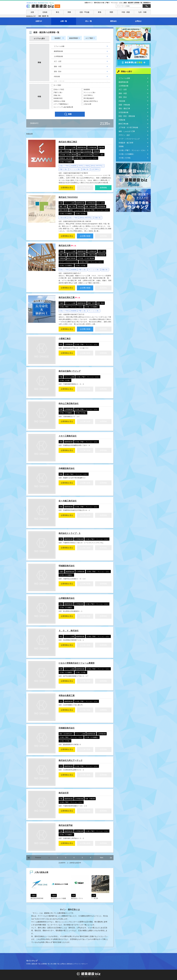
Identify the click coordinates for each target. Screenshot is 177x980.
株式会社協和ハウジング (70, 371)
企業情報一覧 (45, 964)
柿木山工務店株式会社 (69, 404)
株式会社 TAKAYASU (68, 197)
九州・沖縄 (142, 12)
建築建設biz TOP (31, 16)
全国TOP (39, 21)
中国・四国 (126, 12)
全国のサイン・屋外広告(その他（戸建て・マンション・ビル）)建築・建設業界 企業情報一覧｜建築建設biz (118, 3)
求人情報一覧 (55, 964)
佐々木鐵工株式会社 (68, 501)
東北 (58, 12)
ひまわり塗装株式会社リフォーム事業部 (77, 663)
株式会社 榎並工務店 (68, 142)
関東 (69, 12)
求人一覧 (88, 21)
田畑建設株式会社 (67, 728)
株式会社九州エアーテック (71, 760)
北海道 (45, 12)
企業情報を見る (67, 188)
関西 (111, 12)
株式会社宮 (64, 793)
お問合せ (138, 21)
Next (102, 858)
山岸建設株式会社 (67, 598)
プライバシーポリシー (81, 964)
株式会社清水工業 (67, 297)
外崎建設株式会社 (67, 468)
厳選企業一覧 (36, 964)
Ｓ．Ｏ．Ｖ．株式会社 (69, 631)
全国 (32, 12)
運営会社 (113, 21)
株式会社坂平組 (66, 825)
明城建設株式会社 (67, 566)
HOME (28, 964)
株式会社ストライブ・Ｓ (70, 533)
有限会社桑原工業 (67, 696)
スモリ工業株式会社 (68, 436)
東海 (100, 12)
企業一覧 (64, 21)
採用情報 (103, 188)
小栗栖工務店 (65, 339)
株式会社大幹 (65, 246)
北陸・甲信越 (84, 12)
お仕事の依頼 (85, 236)
